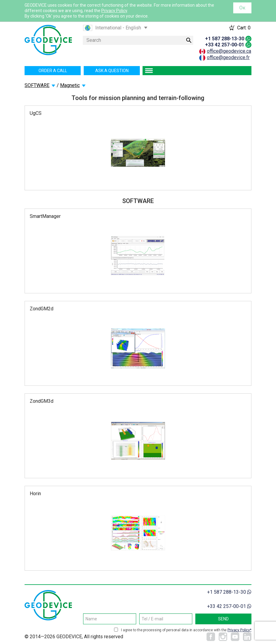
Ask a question (112, 71)
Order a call (53, 71)
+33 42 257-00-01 (225, 45)
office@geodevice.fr (228, 57)
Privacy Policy (114, 11)
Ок (242, 8)
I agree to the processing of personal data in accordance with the (186, 630)
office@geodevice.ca (229, 51)
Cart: (244, 28)
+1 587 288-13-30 (225, 39)
